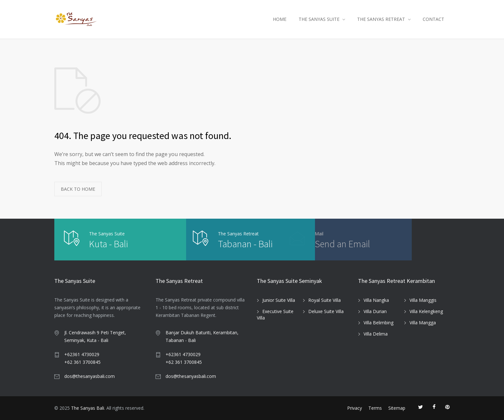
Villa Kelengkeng (426, 311)
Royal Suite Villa (324, 300)
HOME (280, 19)
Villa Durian (375, 311)
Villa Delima (376, 334)
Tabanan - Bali (204, 244)
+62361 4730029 (82, 354)
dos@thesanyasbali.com (90, 376)
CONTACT (433, 19)
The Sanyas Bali (88, 408)
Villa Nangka (376, 300)
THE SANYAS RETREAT (381, 19)
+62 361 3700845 (82, 362)
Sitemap (397, 408)
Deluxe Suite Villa (326, 311)
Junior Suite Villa (279, 300)
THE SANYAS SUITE (319, 19)
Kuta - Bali (108, 244)
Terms (375, 408)
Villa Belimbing (378, 323)
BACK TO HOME (78, 189)
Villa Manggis (423, 300)
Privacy (355, 408)
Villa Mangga (423, 323)
